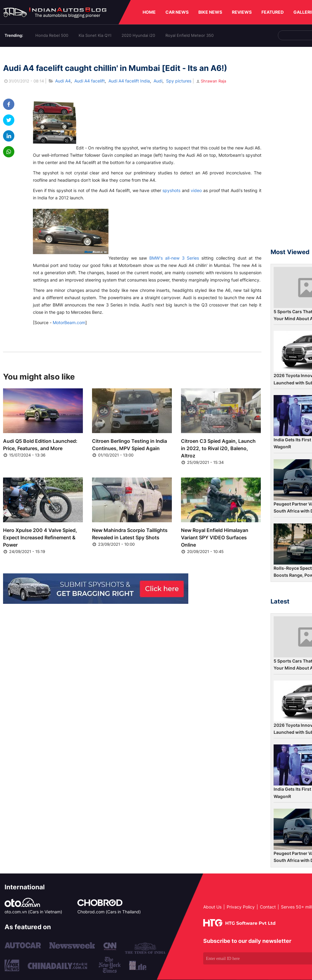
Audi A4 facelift (90, 81)
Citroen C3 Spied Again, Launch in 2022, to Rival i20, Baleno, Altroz (218, 448)
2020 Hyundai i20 (138, 35)
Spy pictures (179, 81)
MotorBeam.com (69, 322)
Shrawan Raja (211, 81)
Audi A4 (63, 81)
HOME (149, 12)
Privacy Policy (241, 907)
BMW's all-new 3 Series (174, 258)
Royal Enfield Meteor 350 (190, 35)
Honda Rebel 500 (52, 35)
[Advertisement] (291, 150)
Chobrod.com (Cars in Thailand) (109, 912)
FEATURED (273, 12)
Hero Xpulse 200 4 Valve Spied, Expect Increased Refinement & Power (40, 537)
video (196, 190)
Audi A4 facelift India (129, 81)
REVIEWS (242, 12)
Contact (268, 907)
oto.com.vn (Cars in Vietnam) (33, 912)
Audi (158, 81)
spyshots (171, 190)
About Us (212, 907)
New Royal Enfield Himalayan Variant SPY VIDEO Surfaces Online (215, 537)
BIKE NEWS (210, 12)
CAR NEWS (177, 12)
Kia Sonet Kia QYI (95, 35)
